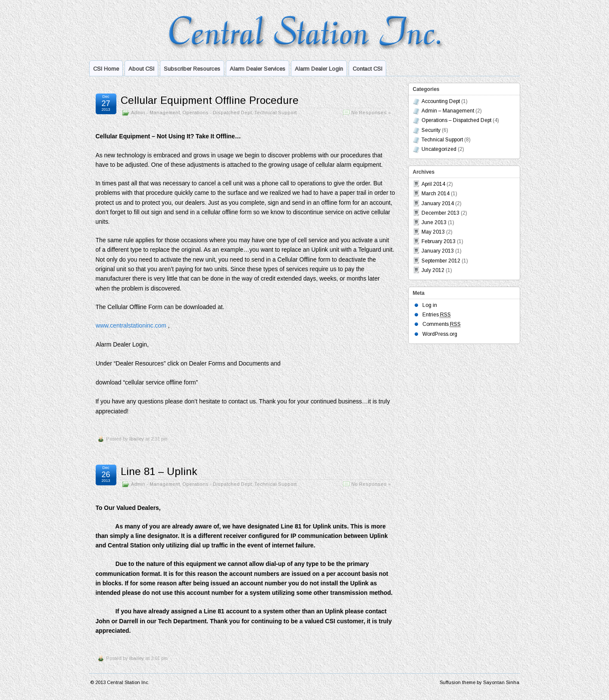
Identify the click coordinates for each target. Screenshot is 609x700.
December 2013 (440, 213)
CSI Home (106, 69)
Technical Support (275, 112)
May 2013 (433, 232)
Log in (430, 305)
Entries (437, 315)
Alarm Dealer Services (258, 69)
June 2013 (434, 222)
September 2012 (441, 261)
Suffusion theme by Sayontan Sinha (479, 682)
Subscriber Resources (192, 69)
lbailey (137, 439)
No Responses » (371, 112)
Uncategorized (439, 149)
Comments (442, 324)
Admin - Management (155, 112)
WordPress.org (440, 334)
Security (431, 130)
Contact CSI (367, 69)
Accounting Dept (441, 101)
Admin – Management (448, 111)
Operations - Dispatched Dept (217, 112)
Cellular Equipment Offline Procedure (210, 100)
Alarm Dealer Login (319, 69)
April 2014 (433, 184)
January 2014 (438, 203)
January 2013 (438, 251)
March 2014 (436, 194)
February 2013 (439, 241)
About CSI (141, 69)
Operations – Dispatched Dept (456, 120)
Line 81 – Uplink (159, 471)
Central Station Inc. (128, 682)
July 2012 (433, 270)
